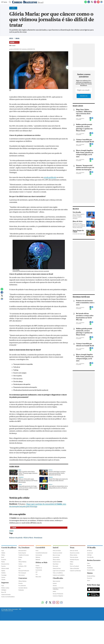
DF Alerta (89, 551)
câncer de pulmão (16, 538)
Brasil (41, 2)
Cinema (37, 566)
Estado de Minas (91, 576)
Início (11, 38)
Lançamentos (56, 557)
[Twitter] (92, 3)
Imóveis (55, 583)
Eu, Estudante (24, 548)
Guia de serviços (57, 562)
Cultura (20, 564)
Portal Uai (90, 578)
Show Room (56, 564)
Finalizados (21, 590)
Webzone (38, 557)
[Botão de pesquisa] (9, 2)
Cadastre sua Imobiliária (59, 575)
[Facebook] (89, 3)
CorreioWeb (40, 548)
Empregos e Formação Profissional (58, 589)
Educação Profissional (24, 571)
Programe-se (39, 568)
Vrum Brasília (90, 557)
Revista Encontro (94, 560)
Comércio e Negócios (58, 596)
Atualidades (90, 568)
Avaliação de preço (74, 560)
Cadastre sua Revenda (75, 571)
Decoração (55, 566)
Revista (89, 566)
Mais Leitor (38, 577)
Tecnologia (4, 575)
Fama (37, 551)
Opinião (3, 571)
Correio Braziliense (9, 548)
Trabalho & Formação (24, 555)
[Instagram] (95, 3)
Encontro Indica (91, 570)
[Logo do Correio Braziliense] (25, 2)
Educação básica (22, 551)
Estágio (20, 557)
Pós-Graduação (22, 573)
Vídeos (72, 562)
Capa (3, 551)
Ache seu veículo (74, 551)
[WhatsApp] (86, 3)
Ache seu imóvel (57, 551)
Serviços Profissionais (58, 594)
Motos (71, 564)
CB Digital (4, 590)
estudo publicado (50, 177)
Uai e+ (89, 580)
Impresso (5, 583)
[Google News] (101, 3)
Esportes (3, 566)
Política (3, 555)
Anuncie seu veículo (75, 553)
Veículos (55, 586)
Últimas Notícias (22, 562)
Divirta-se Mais (41, 563)
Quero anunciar (57, 581)
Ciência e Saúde (5, 568)
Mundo (3, 562)
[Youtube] (98, 3)
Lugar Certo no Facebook (59, 571)
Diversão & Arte (5, 564)
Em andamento (22, 586)
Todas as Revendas (74, 568)
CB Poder (89, 555)
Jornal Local (90, 553)
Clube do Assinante (6, 595)
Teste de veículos (74, 557)
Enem (20, 560)
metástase (39, 538)
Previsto (21, 583)
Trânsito (3, 580)
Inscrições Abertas (23, 588)
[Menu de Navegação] (4, 2)
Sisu (19, 568)
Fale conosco (22, 575)
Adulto (54, 591)
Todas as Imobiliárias (58, 573)
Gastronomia (39, 555)
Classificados (58, 578)
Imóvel (56, 548)
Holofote (3, 573)
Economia (4, 560)
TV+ (37, 574)
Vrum (72, 548)
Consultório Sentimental (41, 553)
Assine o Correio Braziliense (8, 597)
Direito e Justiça (5, 588)
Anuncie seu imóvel (57, 553)
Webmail (38, 560)
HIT (37, 572)
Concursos (23, 578)
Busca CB (4, 592)
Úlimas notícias (56, 560)
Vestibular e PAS (22, 566)
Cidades (3, 553)
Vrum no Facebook (74, 566)
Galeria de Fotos (57, 568)
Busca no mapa (56, 555)
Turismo (3, 577)
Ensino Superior (22, 553)
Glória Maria (29, 538)
